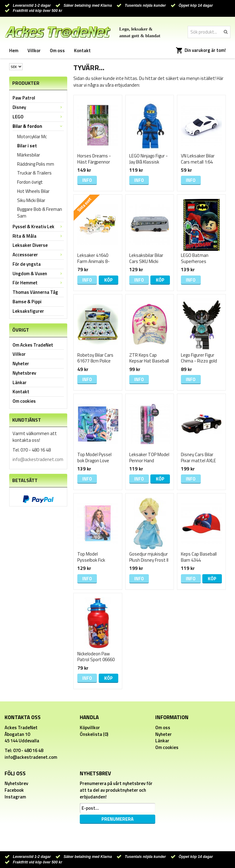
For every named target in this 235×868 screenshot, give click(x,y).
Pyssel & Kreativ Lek (38, 227)
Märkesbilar (29, 155)
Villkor (34, 50)
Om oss (57, 50)
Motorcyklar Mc (32, 137)
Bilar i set (27, 146)
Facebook (14, 790)
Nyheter (21, 364)
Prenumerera (118, 819)
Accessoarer (38, 255)
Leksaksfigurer (28, 311)
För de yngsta (27, 264)
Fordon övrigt (30, 182)
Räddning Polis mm (36, 164)
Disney (38, 107)
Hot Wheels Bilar (33, 191)
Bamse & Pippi (27, 302)
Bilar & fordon (38, 126)
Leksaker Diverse (30, 245)
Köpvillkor (90, 728)
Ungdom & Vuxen (38, 274)
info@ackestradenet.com (38, 459)
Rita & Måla (38, 236)
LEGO (38, 117)
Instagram (15, 797)
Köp (108, 280)
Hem (14, 50)
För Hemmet (38, 283)
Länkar (20, 382)
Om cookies (24, 401)
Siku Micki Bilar (31, 200)
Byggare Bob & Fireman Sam (40, 212)
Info (87, 180)
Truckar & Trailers (34, 173)
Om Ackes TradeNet (33, 345)
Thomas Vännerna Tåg (35, 292)
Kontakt (82, 50)
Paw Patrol (24, 98)
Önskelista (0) (94, 734)
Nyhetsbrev (24, 373)
